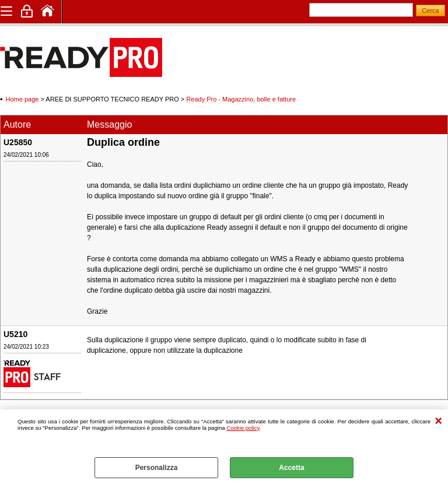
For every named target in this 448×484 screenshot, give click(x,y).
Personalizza (157, 468)
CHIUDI (438, 421)
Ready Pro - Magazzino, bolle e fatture (241, 99)
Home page (22, 99)
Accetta (291, 468)
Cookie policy (243, 428)
